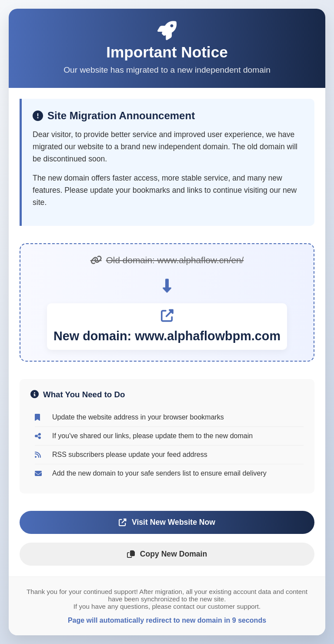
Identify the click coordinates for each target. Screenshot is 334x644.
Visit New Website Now (167, 522)
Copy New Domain (167, 554)
